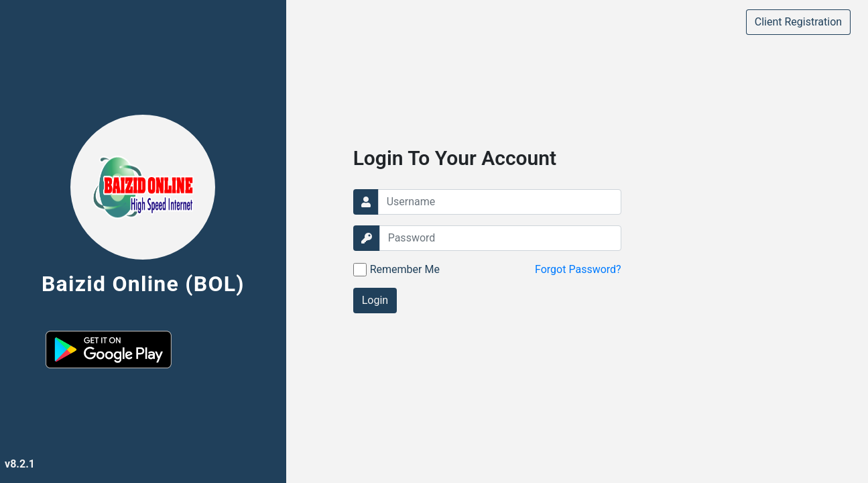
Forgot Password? (578, 269)
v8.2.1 (20, 464)
